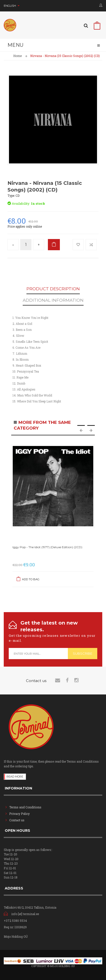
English (12, 6)
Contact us (17, 820)
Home (17, 56)
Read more (15, 777)
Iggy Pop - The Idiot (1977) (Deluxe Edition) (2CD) (47, 547)
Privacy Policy (19, 814)
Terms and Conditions (25, 807)
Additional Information (53, 300)
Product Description (53, 289)
